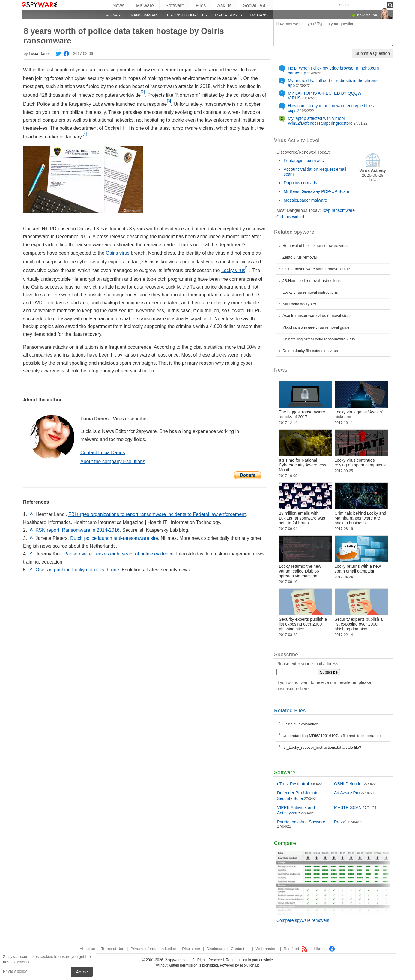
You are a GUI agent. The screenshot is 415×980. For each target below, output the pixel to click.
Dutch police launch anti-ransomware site (114, 538)
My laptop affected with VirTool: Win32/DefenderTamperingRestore (320, 121)
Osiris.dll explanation (300, 724)
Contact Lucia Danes (103, 453)
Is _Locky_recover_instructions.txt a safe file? (322, 747)
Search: (345, 5)
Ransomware (145, 15)
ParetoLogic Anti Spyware (301, 822)
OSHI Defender (348, 784)
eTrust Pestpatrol (293, 784)
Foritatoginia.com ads (304, 161)
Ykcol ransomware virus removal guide (316, 327)
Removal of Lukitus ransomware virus (315, 246)
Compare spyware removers (303, 920)
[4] (85, 134)
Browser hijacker (187, 15)
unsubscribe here (293, 689)
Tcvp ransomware (338, 210)
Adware (115, 15)
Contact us (240, 949)
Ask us (224, 6)
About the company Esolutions (113, 462)
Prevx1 (341, 822)
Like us (325, 949)
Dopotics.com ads (300, 183)
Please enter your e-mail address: (308, 664)
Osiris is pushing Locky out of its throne (77, 570)
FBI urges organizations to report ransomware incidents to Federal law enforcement (157, 514)
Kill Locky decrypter (299, 304)
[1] (239, 75)
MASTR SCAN (348, 807)
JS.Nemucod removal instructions (312, 281)
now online (367, 15)
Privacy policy (15, 971)
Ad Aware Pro (347, 793)
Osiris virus (118, 253)
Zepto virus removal (300, 257)
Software (175, 6)
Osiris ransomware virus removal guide (316, 269)
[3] (169, 101)
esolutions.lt (249, 965)
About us (87, 949)
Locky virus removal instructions (310, 292)
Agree (82, 972)
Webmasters (267, 949)
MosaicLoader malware (305, 200)
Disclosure (216, 949)
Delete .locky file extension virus (310, 351)
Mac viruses (228, 15)
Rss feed (296, 949)
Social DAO (255, 6)
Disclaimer (191, 949)
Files (201, 6)
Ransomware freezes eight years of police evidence (118, 554)
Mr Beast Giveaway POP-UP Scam (316, 191)
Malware (145, 6)
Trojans (259, 15)
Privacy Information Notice (153, 949)
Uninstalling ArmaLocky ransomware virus (319, 339)
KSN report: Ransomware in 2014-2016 (78, 530)
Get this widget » (292, 217)
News (118, 6)
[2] (143, 92)
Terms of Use (113, 949)
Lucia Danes (40, 53)
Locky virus (233, 270)
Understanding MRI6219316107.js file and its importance (331, 736)
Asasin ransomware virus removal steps (317, 316)
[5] (247, 267)
